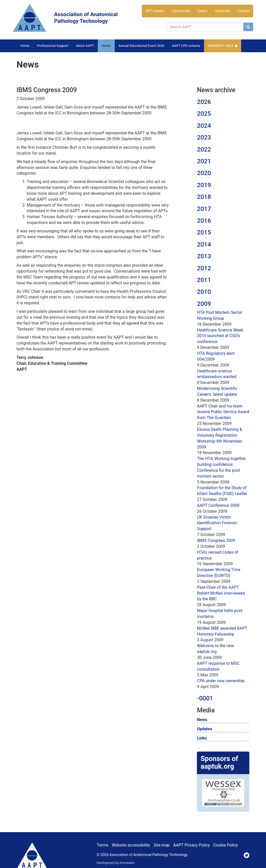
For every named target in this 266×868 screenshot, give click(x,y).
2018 (204, 197)
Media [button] (106, 46)
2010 (204, 292)
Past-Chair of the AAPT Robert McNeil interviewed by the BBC (221, 593)
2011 (204, 280)
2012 (204, 268)
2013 (204, 256)
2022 (204, 149)
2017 (204, 209)
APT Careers (155, 11)
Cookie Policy (226, 845)
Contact (244, 11)
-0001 (205, 698)
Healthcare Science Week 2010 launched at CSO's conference (220, 336)
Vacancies (222, 11)
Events (202, 11)
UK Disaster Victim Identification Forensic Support (217, 523)
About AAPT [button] (85, 46)
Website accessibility (131, 845)
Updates (204, 729)
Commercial (181, 11)
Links (202, 738)
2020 (204, 173)
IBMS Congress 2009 (216, 540)
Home (25, 46)
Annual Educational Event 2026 (141, 46)
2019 (204, 185)
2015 (204, 232)
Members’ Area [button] (221, 46)
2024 (204, 126)
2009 (204, 304)
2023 (204, 137)
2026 (204, 102)
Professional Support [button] (52, 46)
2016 (204, 221)
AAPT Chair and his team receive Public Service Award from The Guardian (223, 412)
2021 (204, 161)
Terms (103, 845)
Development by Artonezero (116, 863)
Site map (162, 845)
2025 (204, 114)
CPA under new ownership (221, 681)
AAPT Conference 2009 (218, 505)
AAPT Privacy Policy (192, 845)
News (202, 720)
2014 (204, 244)
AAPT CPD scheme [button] (186, 46)
